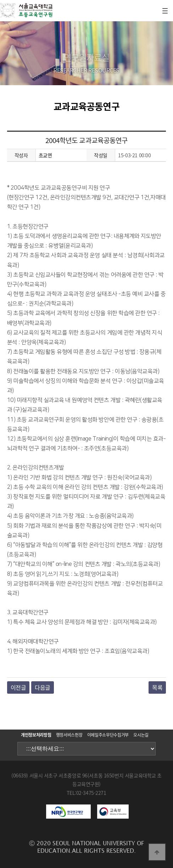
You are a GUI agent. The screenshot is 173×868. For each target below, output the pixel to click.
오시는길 (141, 735)
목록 (157, 687)
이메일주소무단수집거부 (108, 735)
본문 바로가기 (0, 0)
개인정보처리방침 (36, 735)
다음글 (43, 687)
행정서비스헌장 (69, 735)
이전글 (18, 687)
